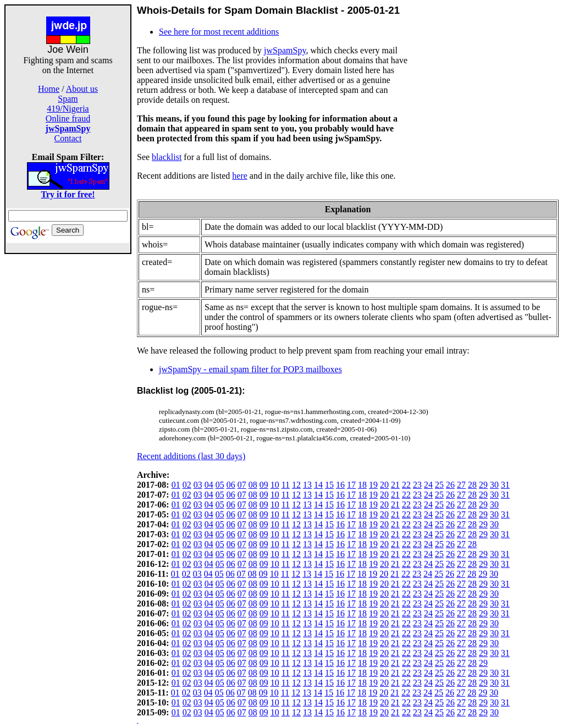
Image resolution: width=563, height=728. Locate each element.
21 (395, 485)
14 (318, 485)
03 (198, 485)
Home (49, 89)
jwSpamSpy (285, 50)
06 (231, 485)
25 (439, 485)
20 (384, 485)
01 (176, 485)
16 (340, 485)
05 (220, 485)
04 (209, 485)
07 (242, 485)
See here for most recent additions (219, 32)
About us (82, 89)
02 (187, 485)
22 (406, 485)
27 (461, 485)
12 (296, 485)
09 (264, 485)
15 (329, 485)
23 (417, 485)
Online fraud (68, 118)
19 (373, 485)
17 (351, 485)
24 (428, 485)
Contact (68, 138)
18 (362, 485)
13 (307, 485)
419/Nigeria (68, 109)
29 (483, 485)
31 (505, 485)
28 (472, 485)
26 (450, 485)
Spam (68, 99)
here (240, 176)
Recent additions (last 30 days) (191, 456)
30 (494, 485)
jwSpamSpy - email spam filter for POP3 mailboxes (250, 369)
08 (253, 485)
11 (286, 485)
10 (275, 485)
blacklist (167, 157)
